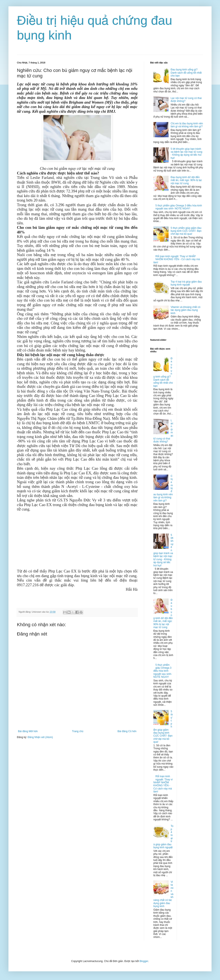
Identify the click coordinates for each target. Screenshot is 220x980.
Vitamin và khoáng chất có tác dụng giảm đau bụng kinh (186, 310)
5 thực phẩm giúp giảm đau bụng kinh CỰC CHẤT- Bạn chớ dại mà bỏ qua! (186, 231)
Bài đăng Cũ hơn (127, 731)
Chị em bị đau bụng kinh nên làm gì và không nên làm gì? (187, 125)
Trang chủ (78, 731)
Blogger (144, 961)
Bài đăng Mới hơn (28, 731)
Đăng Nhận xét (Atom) (40, 737)
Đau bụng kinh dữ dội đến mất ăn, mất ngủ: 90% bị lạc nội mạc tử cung (186, 180)
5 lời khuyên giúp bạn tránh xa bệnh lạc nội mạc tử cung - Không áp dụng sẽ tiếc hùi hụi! (186, 153)
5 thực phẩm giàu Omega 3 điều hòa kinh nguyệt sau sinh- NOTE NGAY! (179, 207)
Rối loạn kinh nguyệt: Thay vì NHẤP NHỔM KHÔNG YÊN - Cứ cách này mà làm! (177, 259)
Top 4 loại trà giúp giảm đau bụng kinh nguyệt (186, 283)
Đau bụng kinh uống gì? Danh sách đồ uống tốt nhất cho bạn (186, 73)
